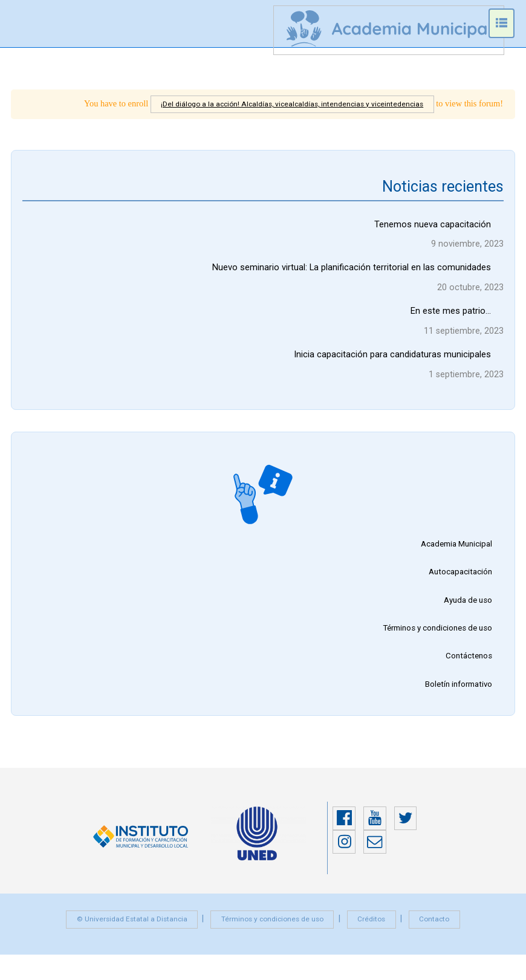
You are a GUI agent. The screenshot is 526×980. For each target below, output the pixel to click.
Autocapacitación (459, 576)
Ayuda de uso (467, 605)
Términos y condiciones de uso (436, 634)
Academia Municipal (455, 547)
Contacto (440, 927)
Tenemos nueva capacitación (433, 225)
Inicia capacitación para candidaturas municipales (392, 357)
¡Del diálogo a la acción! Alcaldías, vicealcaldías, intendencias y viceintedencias (287, 104)
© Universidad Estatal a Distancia (126, 927)
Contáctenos (468, 663)
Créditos (375, 927)
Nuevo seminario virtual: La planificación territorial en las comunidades (351, 269)
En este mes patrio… (450, 313)
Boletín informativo (457, 692)
